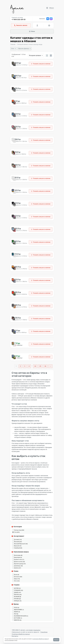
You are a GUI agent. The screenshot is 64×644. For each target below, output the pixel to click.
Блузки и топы (18, 559)
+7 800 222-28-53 (19, 20)
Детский (16, 540)
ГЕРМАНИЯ (17, 590)
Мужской (17, 546)
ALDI (15, 614)
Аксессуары (17, 555)
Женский (16, 542)
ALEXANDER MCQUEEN (20, 616)
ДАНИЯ (16, 592)
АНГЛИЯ (16, 588)
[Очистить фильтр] (13, 49)
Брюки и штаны (18, 562)
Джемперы (17, 566)
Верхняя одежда (19, 564)
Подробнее (44, 632)
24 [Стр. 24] (35, 366)
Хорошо (56, 640)
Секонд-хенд (18, 530)
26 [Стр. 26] (45, 366)
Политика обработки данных (21, 634)
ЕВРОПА (16, 595)
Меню (32, 31)
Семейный (17, 548)
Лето (15, 581)
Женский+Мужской (19, 544)
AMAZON (17, 620)
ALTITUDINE (17, 618)
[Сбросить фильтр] (24, 49)
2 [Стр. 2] (20, 366)
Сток (15, 532)
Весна (16, 575)
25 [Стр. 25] (40, 366)
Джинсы (16, 568)
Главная (13, 44)
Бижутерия (17, 557)
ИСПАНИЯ (17, 597)
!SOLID (16, 608)
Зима (15, 579)
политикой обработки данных (40, 639)
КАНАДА (17, 601)
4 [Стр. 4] (29, 366)
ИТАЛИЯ (16, 599)
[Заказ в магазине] (36, 55)
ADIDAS (16, 612)
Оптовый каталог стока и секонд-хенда (30, 44)
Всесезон (17, 577)
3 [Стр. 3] (25, 366)
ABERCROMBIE (18, 610)
